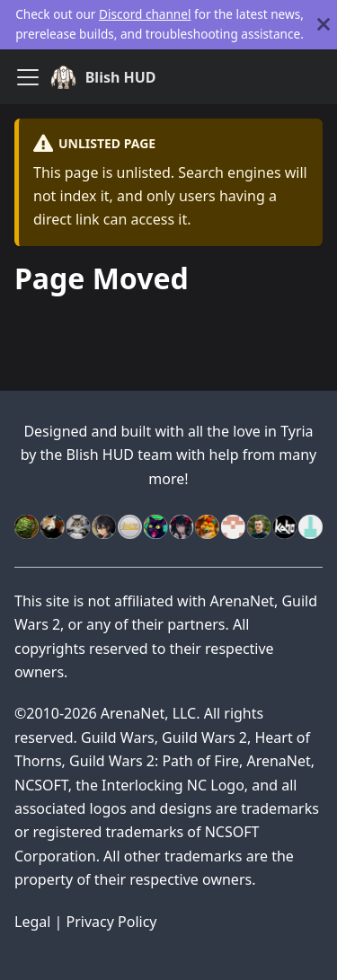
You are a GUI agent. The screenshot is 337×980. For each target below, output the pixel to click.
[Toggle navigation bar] (28, 77)
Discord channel (145, 14)
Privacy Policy (112, 922)
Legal (32, 922)
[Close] (324, 25)
